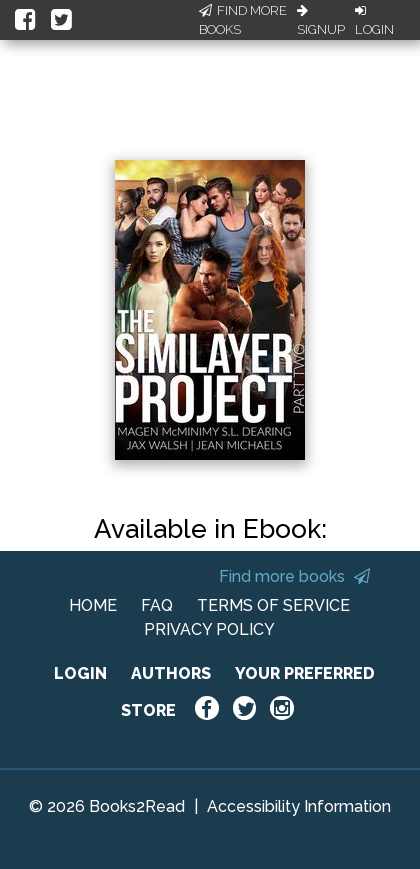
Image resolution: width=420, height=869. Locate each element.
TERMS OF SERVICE (273, 605)
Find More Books (243, 20)
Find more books (294, 576)
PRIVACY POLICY (209, 629)
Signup (321, 21)
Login (374, 21)
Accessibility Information (299, 806)
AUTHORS (171, 673)
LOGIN (80, 673)
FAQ (157, 605)
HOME (93, 605)
